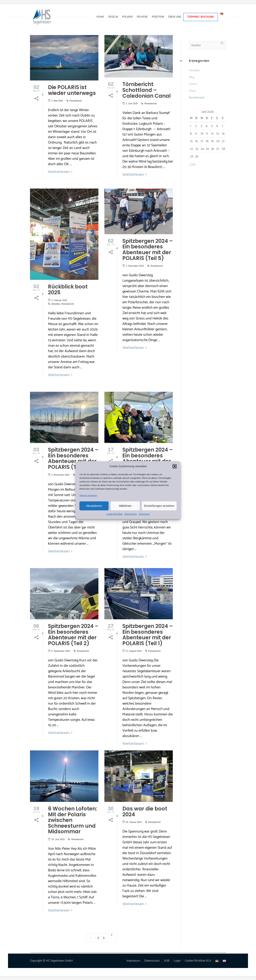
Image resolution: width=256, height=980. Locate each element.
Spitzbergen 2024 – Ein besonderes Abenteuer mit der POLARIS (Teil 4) (73, 458)
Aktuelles (56, 304)
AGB (167, 961)
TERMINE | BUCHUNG (201, 17)
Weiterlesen (59, 172)
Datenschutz (131, 514)
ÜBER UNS (175, 17)
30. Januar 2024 (134, 822)
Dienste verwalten (88, 495)
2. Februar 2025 (59, 300)
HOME (100, 17)
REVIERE (142, 17)
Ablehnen (125, 506)
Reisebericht (76, 101)
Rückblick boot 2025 (68, 290)
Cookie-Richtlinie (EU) (198, 961)
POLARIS (127, 17)
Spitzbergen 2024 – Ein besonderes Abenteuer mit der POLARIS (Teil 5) (148, 250)
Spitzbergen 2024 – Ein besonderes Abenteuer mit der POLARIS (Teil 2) (73, 635)
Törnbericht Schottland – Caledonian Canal (147, 90)
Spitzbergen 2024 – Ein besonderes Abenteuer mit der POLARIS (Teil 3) (148, 458)
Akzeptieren (94, 506)
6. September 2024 (61, 651)
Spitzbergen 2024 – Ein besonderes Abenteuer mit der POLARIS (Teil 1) (148, 635)
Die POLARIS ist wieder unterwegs (72, 90)
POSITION (158, 17)
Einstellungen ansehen (159, 506)
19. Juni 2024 (58, 839)
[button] (175, 466)
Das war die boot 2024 (145, 812)
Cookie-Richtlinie (114, 514)
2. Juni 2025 (132, 103)
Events (193, 84)
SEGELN (113, 17)
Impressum (144, 514)
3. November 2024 (60, 475)
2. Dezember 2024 (135, 266)
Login (177, 961)
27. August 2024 (134, 651)
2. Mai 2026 (57, 101)
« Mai (192, 164)
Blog (192, 77)
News (192, 91)
